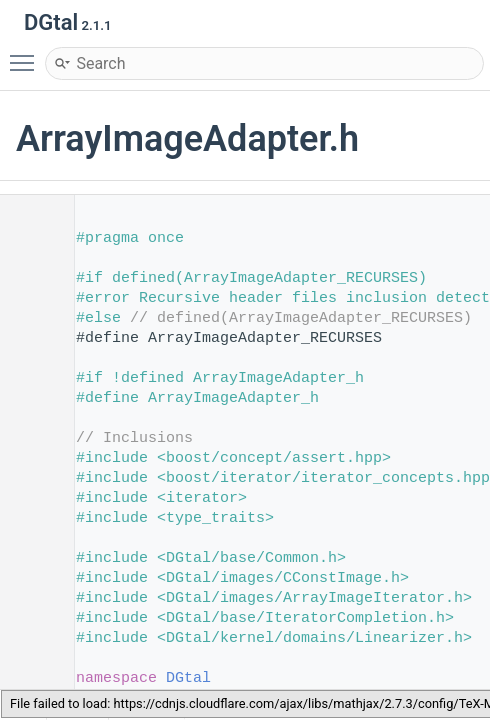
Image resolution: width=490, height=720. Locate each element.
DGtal (188, 678)
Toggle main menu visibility (27, 54)
